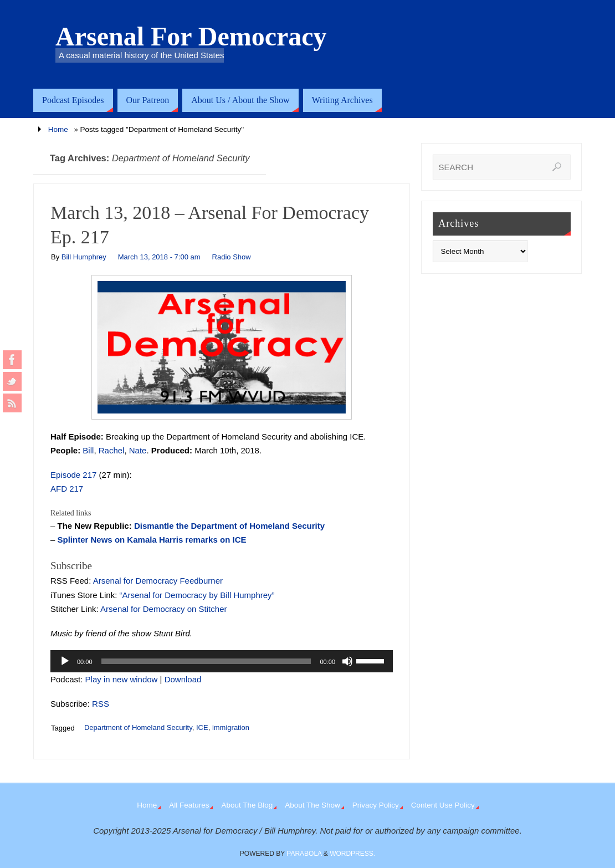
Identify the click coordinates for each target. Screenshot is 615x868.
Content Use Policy (443, 805)
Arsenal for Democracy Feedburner (158, 581)
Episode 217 (73, 475)
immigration (231, 727)
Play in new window (122, 679)
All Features (189, 805)
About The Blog (247, 805)
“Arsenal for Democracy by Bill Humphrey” (197, 595)
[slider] (206, 661)
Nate (138, 450)
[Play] (65, 661)
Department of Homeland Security (138, 727)
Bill (88, 450)
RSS (101, 704)
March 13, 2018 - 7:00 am (159, 257)
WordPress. (352, 854)
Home (58, 129)
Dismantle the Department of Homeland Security (229, 526)
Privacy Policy (376, 805)
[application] (222, 661)
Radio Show (232, 257)
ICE (202, 727)
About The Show (312, 805)
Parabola (304, 854)
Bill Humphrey (84, 257)
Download (183, 679)
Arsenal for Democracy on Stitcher (163, 609)
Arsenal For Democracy (191, 37)
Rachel (112, 450)
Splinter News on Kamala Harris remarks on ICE (152, 540)
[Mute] (347, 661)
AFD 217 (67, 489)
